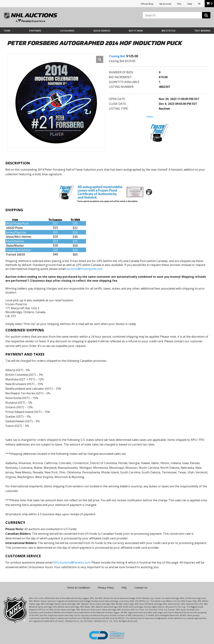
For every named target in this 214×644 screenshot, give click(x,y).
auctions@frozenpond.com (84, 269)
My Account (165, 4)
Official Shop (147, 4)
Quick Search (102, 31)
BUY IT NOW (136, 31)
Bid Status (169, 31)
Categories (67, 31)
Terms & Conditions (78, 588)
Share (150, 117)
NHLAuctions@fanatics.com (72, 562)
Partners (35, 31)
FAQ (179, 4)
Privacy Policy (106, 588)
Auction (164, 109)
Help (190, 4)
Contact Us (141, 588)
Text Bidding (202, 31)
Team (7, 31)
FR (199, 4)
